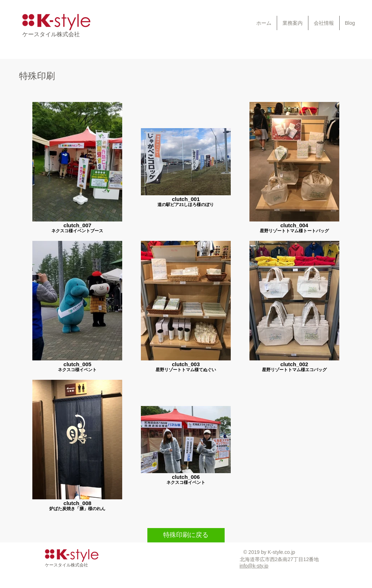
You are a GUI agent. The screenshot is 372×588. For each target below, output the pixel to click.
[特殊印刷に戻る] (186, 535)
